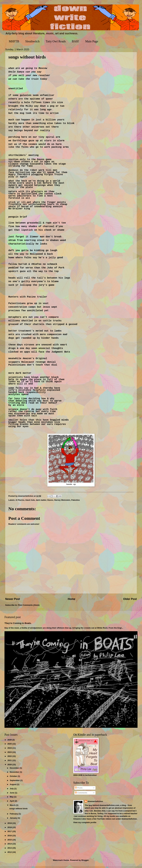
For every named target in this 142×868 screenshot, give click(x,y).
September (15, 782)
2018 (10, 829)
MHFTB (14, 41)
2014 (10, 846)
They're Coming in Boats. (18, 625)
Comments (81, 795)
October (14, 778)
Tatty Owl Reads (56, 41)
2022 (10, 758)
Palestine (76, 502)
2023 (10, 754)
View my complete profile (85, 824)
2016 (10, 837)
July (12, 790)
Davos (50, 502)
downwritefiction (95, 803)
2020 (10, 766)
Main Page (92, 41)
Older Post (130, 601)
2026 (10, 742)
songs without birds (18, 810)
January (14, 820)
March (13, 807)
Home (71, 601)
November (15, 774)
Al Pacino (20, 502)
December (15, 770)
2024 (10, 750)
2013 (10, 850)
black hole (30, 502)
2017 (10, 833)
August (13, 786)
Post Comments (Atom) (29, 607)
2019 (10, 825)
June (12, 795)
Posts (79, 790)
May (12, 799)
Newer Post (13, 601)
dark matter (41, 502)
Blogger (85, 862)
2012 (10, 854)
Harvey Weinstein (62, 502)
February (14, 816)
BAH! (76, 41)
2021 (10, 762)
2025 (10, 746)
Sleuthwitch (32, 41)
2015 (10, 842)
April (12, 803)
